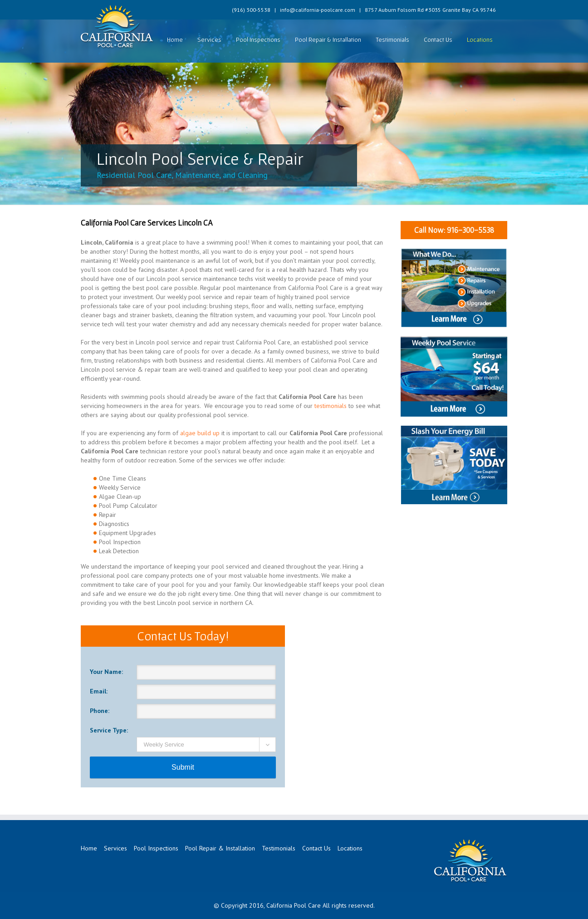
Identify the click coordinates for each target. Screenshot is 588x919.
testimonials (331, 406)
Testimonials (392, 39)
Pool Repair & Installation (328, 39)
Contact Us (438, 39)
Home (175, 39)
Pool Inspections (258, 39)
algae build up (200, 433)
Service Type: (109, 730)
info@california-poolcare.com (318, 10)
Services (209, 39)
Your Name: (106, 672)
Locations (480, 39)
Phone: (100, 711)
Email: (99, 691)
